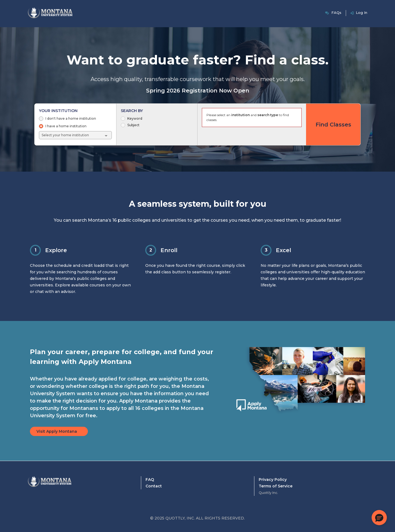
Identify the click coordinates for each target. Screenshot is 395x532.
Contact (154, 486)
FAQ (150, 480)
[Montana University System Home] (50, 487)
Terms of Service (276, 486)
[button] (379, 518)
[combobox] (76, 135)
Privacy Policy (273, 480)
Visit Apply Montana (57, 431)
